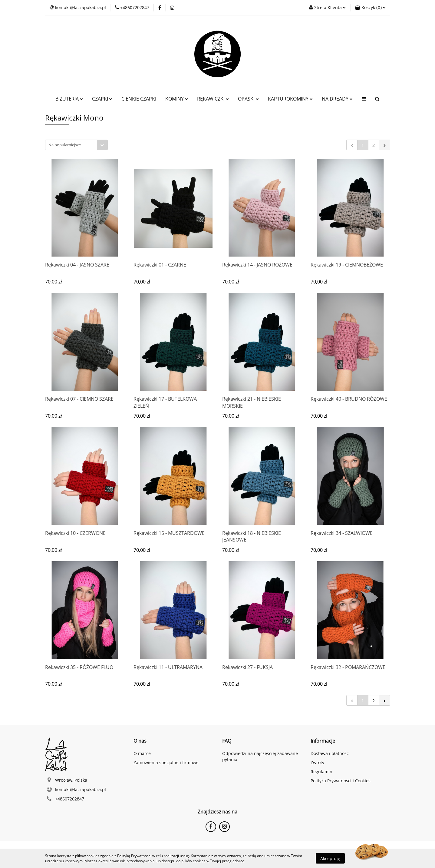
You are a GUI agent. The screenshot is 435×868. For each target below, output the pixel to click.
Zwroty (317, 762)
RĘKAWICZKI (213, 99)
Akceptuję (330, 858)
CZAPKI (102, 99)
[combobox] (76, 145)
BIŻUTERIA (69, 99)
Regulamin (321, 772)
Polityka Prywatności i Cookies (341, 781)
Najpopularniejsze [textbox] (65, 145)
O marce (142, 753)
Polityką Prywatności (134, 856)
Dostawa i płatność (330, 753)
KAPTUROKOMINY (290, 99)
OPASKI (248, 99)
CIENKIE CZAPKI (139, 99)
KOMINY (177, 99)
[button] (370, 8)
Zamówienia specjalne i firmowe (166, 762)
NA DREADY (337, 99)
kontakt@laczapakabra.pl (81, 789)
